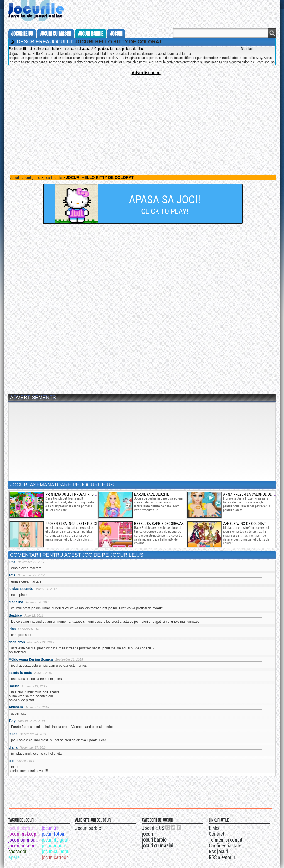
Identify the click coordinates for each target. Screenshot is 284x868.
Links (214, 828)
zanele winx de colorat (244, 524)
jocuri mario (53, 846)
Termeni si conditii (227, 840)
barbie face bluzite (152, 494)
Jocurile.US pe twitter (173, 827)
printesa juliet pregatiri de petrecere (80, 494)
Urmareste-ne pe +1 (168, 827)
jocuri (116, 34)
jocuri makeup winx (25, 834)
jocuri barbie (90, 34)
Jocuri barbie (88, 828)
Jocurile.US (153, 828)
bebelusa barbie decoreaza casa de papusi (172, 524)
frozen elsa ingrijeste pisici (71, 524)
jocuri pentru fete (25, 828)
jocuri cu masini (55, 34)
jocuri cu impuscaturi (58, 851)
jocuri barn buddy (25, 840)
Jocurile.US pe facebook (179, 827)
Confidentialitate (225, 846)
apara (14, 857)
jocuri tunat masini (25, 846)
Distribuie (248, 49)
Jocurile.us (22, 34)
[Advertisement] (142, 114)
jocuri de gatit (55, 840)
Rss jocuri (218, 851)
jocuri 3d (50, 828)
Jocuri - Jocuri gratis (25, 178)
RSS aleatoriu (222, 857)
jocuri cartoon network (58, 857)
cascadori (18, 851)
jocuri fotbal (54, 834)
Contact (216, 834)
